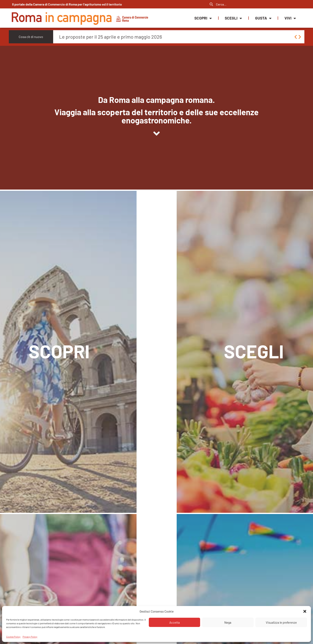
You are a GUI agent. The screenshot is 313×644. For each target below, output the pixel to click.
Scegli (233, 18)
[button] (305, 611)
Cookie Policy (13, 637)
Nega (228, 622)
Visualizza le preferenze (281, 622)
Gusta (263, 18)
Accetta (175, 622)
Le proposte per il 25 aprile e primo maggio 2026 (111, 37)
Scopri (203, 18)
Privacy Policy (30, 637)
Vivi (290, 18)
